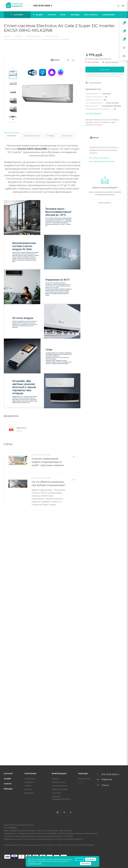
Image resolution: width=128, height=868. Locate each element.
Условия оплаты (59, 782)
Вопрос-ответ (84, 779)
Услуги (8, 784)
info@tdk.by (107, 779)
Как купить (67, 136)
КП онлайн (56, 793)
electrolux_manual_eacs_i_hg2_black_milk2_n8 (22, 428)
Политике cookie (35, 863)
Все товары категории (99, 158)
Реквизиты (29, 782)
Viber (71, 812)
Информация (59, 773)
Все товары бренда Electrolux (102, 161)
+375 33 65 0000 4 (42, 6)
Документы (29, 793)
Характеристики (32, 136)
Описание (12, 136)
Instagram (58, 812)
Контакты (29, 789)
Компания (30, 773)
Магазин (55, 779)
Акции (7, 779)
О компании (30, 779)
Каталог (8, 773)
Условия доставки (59, 786)
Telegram (64, 812)
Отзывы (50, 136)
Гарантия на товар (60, 789)
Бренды (8, 789)
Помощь (83, 773)
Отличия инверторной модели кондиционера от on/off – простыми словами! (48, 462)
